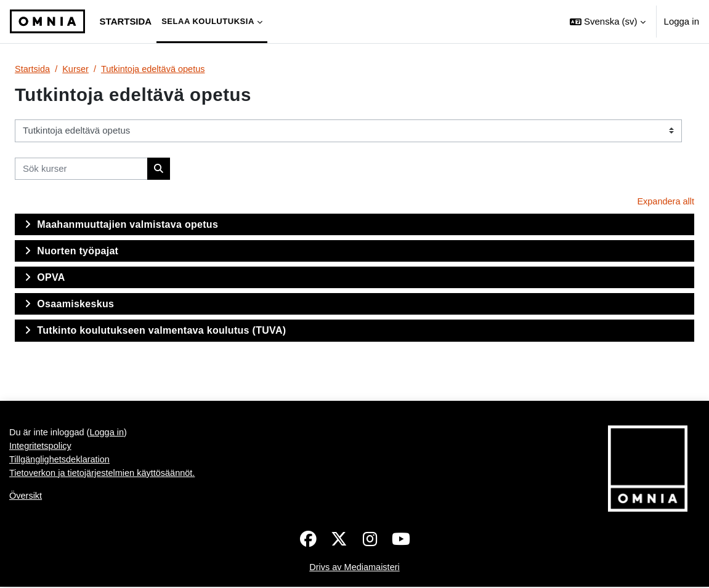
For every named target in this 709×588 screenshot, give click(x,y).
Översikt (26, 499)
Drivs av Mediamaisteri (354, 569)
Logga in (682, 21)
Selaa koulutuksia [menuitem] (208, 21)
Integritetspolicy (41, 448)
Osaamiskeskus (75, 305)
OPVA (51, 279)
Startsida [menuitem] (126, 21)
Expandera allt (665, 202)
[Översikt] (47, 22)
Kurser (77, 69)
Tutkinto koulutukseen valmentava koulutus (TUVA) (161, 332)
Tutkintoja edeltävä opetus (157, 69)
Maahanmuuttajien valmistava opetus (128, 225)
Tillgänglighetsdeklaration (61, 462)
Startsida (33, 69)
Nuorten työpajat (78, 252)
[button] (607, 22)
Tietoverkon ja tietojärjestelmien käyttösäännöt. (105, 476)
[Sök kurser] (81, 169)
